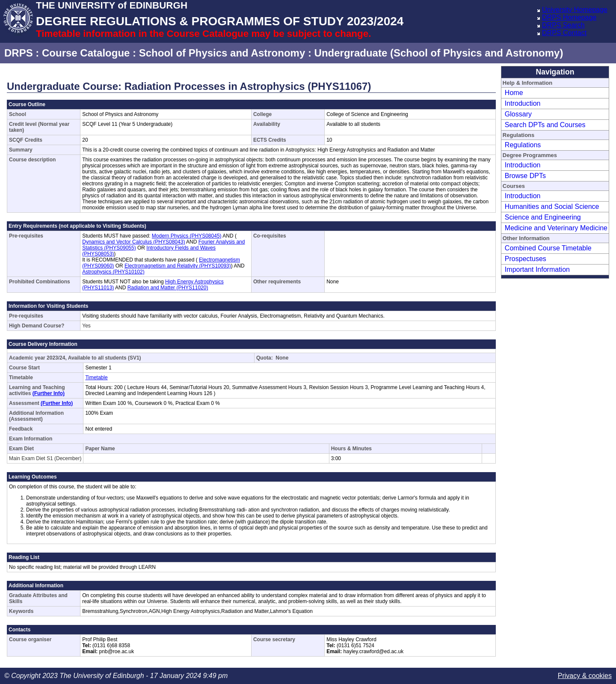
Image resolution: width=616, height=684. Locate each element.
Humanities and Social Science (552, 207)
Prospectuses (526, 259)
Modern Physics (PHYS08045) (187, 236)
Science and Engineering (543, 217)
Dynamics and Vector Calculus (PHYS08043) (133, 242)
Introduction (523, 103)
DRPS (19, 53)
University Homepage (575, 10)
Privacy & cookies (585, 676)
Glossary (518, 114)
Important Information (537, 269)
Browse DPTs (525, 176)
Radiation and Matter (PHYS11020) (168, 288)
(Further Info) (49, 393)
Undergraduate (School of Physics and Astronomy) (439, 53)
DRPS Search (563, 25)
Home (514, 93)
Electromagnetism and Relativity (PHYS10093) (178, 266)
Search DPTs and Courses (545, 125)
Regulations (523, 145)
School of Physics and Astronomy (222, 53)
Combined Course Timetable (548, 248)
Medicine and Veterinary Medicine (556, 228)
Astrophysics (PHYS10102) (113, 272)
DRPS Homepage (569, 17)
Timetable (96, 378)
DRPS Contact (564, 33)
